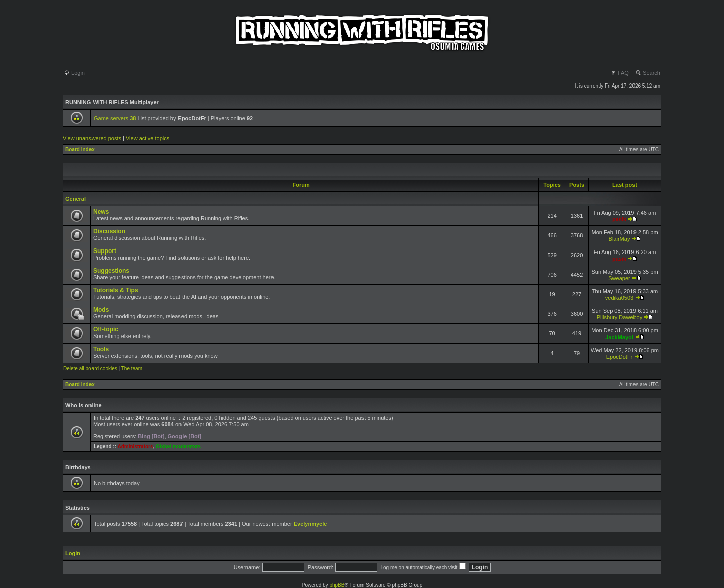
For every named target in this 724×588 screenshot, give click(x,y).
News (101, 212)
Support (105, 251)
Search (648, 73)
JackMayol (619, 337)
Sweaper (619, 278)
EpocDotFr (620, 357)
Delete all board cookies (90, 368)
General (76, 199)
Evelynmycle (310, 524)
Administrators (135, 446)
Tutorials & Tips (116, 290)
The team (132, 368)
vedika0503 (619, 298)
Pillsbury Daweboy (619, 317)
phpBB (337, 585)
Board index (80, 150)
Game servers (115, 118)
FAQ (620, 73)
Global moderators (178, 446)
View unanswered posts (92, 138)
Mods (101, 310)
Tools (101, 349)
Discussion (109, 231)
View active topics (148, 138)
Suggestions (111, 271)
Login (74, 73)
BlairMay (620, 239)
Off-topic (106, 329)
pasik (619, 219)
